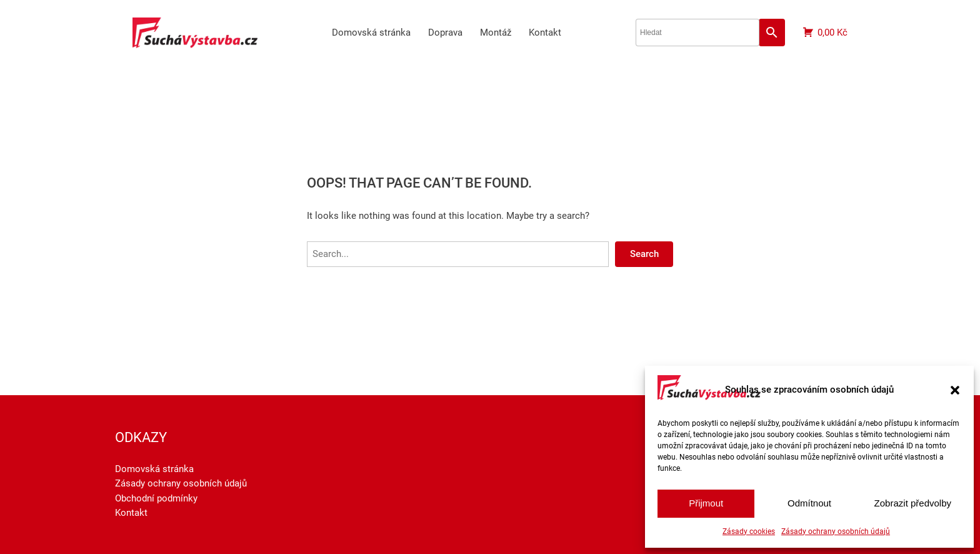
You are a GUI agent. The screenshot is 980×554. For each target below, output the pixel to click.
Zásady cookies (749, 531)
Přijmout (706, 503)
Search (644, 254)
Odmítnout (809, 503)
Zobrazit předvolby (913, 503)
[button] (955, 390)
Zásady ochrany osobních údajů (836, 531)
